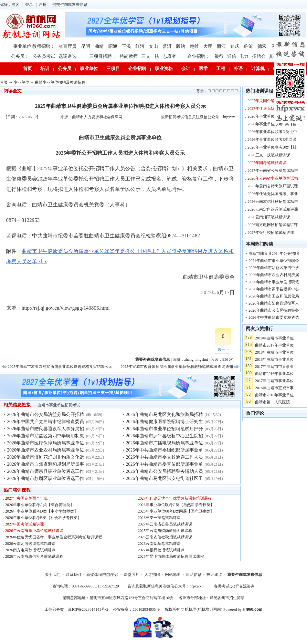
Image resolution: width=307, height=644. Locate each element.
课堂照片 (132, 575)
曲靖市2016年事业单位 (274, 374)
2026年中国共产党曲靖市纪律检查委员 (46, 422)
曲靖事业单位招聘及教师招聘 (60, 82)
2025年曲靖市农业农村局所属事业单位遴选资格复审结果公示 (60, 367)
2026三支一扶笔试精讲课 (159, 518)
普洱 (167, 46)
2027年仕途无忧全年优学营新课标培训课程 (175, 498)
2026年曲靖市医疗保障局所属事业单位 (46, 443)
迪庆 (235, 46)
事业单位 (89, 69)
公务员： (20, 56)
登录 (29, 5)
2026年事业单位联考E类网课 (272, 140)
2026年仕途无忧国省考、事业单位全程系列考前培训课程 (54, 537)
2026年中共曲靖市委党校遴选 (274, 317)
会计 (186, 69)
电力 (244, 56)
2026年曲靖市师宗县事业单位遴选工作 (46, 471)
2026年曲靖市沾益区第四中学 (274, 268)
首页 (27, 69)
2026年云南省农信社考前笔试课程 (34, 556)
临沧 (249, 46)
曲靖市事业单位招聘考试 (59, 405)
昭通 (113, 46)
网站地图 (173, 575)
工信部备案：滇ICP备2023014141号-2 (76, 609)
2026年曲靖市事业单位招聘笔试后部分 (164, 429)
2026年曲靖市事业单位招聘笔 (274, 282)
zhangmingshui (196, 359)
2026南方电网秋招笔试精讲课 (30, 550)
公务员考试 (44, 56)
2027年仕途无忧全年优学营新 (273, 109)
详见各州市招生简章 (227, 598)
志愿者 (169, 56)
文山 (153, 46)
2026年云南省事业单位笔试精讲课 (34, 531)
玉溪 (126, 46)
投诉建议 (214, 575)
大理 (208, 46)
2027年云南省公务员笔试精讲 (273, 171)
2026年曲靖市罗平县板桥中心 (274, 289)
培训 (45, 69)
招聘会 (259, 56)
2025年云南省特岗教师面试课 (273, 186)
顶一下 (223, 349)
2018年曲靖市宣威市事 (274, 388)
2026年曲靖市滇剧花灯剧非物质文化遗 (46, 457)
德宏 (262, 46)
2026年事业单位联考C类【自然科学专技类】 (176, 505)
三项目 (113, 69)
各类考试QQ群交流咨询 (234, 586)
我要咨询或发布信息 (245, 575)
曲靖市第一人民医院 (272, 402)
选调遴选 (68, 56)
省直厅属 (68, 46)
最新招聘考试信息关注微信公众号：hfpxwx (198, 117)
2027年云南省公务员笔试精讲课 (165, 524)
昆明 (86, 46)
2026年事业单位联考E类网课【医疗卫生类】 (176, 511)
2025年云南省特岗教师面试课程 (165, 531)
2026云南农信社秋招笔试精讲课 (165, 537)
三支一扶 (150, 56)
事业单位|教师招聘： (34, 46)
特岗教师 (129, 56)
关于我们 (53, 575)
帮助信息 (194, 575)
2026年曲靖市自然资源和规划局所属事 (46, 464)
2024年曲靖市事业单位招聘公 (274, 261)
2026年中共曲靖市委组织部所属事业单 (164, 450)
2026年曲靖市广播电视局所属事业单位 (164, 443)
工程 (221, 69)
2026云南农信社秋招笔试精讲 (273, 202)
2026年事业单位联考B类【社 (272, 147)
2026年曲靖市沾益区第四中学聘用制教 (46, 436)
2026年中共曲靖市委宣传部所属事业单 (164, 464)
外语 (238, 69)
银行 (219, 56)
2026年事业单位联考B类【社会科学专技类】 (43, 518)
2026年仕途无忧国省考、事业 (273, 194)
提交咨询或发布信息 (70, 5)
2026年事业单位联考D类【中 (272, 132)
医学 (203, 69)
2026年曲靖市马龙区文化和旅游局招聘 (164, 415)
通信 (232, 56)
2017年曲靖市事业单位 (274, 381)
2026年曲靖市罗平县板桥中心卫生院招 (164, 436)
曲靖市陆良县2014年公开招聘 (274, 254)
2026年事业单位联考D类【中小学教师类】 (42, 511)
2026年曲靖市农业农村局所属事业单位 (46, 450)
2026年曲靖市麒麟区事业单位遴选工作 (46, 478)
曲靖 (99, 46)
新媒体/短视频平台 (102, 575)
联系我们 (73, 575)
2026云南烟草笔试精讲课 (159, 544)
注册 (43, 5)
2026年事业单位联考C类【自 (272, 124)
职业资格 (164, 69)
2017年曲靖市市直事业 (274, 367)
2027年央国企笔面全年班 (26, 498)
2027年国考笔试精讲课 (25, 524)
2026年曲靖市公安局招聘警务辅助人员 (164, 471)
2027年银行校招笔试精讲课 (161, 550)
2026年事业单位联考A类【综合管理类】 (40, 505)
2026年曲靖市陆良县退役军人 (274, 303)
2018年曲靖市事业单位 (274, 338)
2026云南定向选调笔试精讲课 (30, 544)
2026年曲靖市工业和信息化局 (274, 296)
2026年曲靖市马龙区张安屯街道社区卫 (164, 478)
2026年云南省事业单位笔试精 (273, 178)
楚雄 (194, 46)
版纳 (181, 46)
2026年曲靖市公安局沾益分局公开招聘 (46, 415)
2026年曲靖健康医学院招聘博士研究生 (164, 422)
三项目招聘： (103, 56)
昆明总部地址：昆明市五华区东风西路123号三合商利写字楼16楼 (118, 598)
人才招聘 (152, 575)
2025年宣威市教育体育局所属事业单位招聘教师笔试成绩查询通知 (177, 367)
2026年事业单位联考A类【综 (272, 116)
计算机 (258, 69)
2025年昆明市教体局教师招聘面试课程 (171, 556)
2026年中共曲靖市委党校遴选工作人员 (164, 457)
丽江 (221, 46)
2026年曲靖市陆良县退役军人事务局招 (46, 429)
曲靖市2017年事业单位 (274, 345)
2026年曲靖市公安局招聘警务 (274, 310)
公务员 (65, 69)
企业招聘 (137, 69)
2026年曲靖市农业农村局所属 (274, 275)
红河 (140, 46)
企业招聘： (199, 56)
